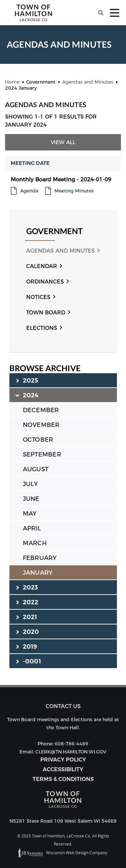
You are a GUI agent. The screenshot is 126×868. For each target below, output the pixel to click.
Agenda (29, 191)
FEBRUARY (40, 558)
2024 (27, 395)
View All (63, 142)
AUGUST (36, 469)
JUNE (31, 499)
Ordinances (45, 282)
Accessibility (63, 769)
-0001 (29, 661)
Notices (38, 297)
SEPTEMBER (42, 454)
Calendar (42, 266)
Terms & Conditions (63, 779)
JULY (30, 484)
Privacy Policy (63, 760)
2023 (27, 587)
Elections (42, 328)
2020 (28, 632)
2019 (27, 646)
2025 (27, 380)
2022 (27, 602)
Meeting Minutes (74, 191)
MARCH (35, 543)
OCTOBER (38, 440)
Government (54, 231)
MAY (30, 514)
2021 (27, 617)
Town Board (46, 313)
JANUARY (38, 573)
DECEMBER (41, 410)
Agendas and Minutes (60, 251)
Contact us (63, 706)
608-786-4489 (72, 744)
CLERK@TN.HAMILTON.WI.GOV (71, 752)
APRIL (32, 528)
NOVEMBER (41, 425)
